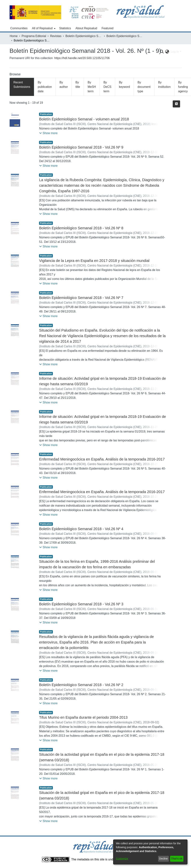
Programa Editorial (34, 36)
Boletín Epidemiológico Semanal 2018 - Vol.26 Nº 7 (81, 298)
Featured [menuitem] (107, 28)
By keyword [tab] (124, 85)
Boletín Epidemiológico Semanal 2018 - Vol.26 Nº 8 (81, 228)
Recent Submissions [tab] (22, 85)
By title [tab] (78, 85)
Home (14, 36)
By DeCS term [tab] (107, 87)
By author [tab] (64, 85)
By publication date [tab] (45, 87)
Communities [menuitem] (19, 28)
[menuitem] (43, 28)
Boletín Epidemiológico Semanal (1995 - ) (84, 36)
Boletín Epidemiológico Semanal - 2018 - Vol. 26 (125, 36)
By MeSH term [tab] (92, 87)
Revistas (56, 36)
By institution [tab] (164, 85)
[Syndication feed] (176, 104)
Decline (164, 859)
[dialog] (150, 852)
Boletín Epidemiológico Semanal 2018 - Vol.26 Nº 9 (81, 147)
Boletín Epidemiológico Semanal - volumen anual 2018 (84, 119)
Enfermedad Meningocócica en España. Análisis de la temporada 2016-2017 (102, 459)
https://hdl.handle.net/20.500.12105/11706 (82, 58)
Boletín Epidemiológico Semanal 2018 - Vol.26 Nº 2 (81, 685)
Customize (122, 859)
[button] (48, 133)
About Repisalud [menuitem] (86, 28)
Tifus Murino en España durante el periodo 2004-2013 (83, 717)
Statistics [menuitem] (65, 28)
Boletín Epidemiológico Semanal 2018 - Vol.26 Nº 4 (81, 529)
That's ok (177, 859)
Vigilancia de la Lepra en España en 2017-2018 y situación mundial (94, 261)
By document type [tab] (144, 87)
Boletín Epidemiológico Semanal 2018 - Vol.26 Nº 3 (81, 604)
